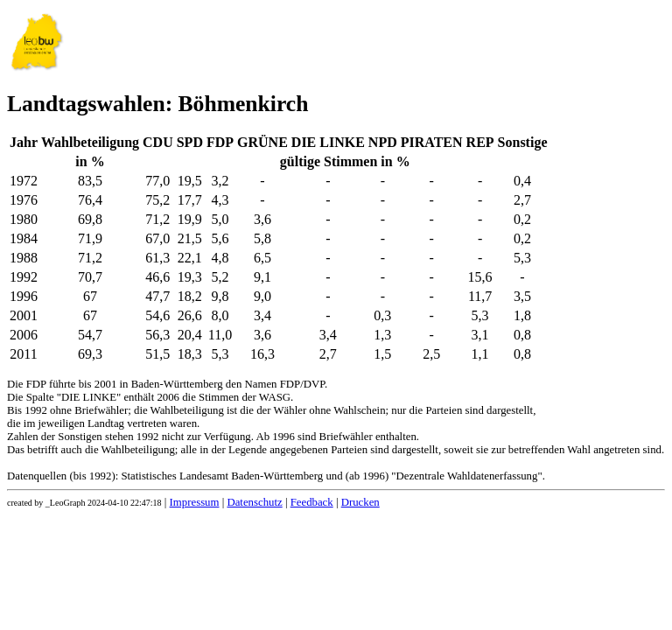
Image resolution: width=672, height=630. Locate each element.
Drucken (360, 502)
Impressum (195, 502)
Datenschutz (254, 502)
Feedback (312, 502)
